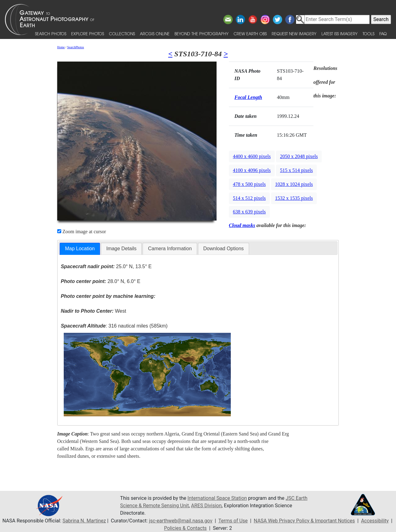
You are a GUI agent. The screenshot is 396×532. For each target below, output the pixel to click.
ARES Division (207, 506)
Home (61, 47)
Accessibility (375, 521)
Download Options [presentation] (224, 249)
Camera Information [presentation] (170, 249)
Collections (122, 34)
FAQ (383, 34)
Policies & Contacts (185, 528)
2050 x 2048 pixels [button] (299, 156)
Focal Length (248, 97)
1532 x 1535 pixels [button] (294, 198)
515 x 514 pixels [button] (296, 170)
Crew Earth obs (250, 34)
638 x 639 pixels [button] (249, 212)
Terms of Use (233, 521)
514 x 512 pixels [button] (249, 198)
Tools (368, 34)
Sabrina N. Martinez (84, 521)
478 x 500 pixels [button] (249, 184)
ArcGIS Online (155, 34)
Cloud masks (242, 225)
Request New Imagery (294, 34)
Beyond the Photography (202, 34)
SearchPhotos (75, 47)
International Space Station (217, 498)
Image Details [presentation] (121, 249)
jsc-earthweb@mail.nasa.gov (181, 521)
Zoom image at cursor (82, 232)
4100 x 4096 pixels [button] (252, 170)
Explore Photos (88, 34)
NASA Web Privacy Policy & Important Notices (304, 521)
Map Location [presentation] (80, 249)
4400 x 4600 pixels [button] (252, 156)
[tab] (80, 249)
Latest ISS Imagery (340, 34)
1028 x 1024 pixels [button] (294, 184)
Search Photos (51, 34)
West (93, 311)
